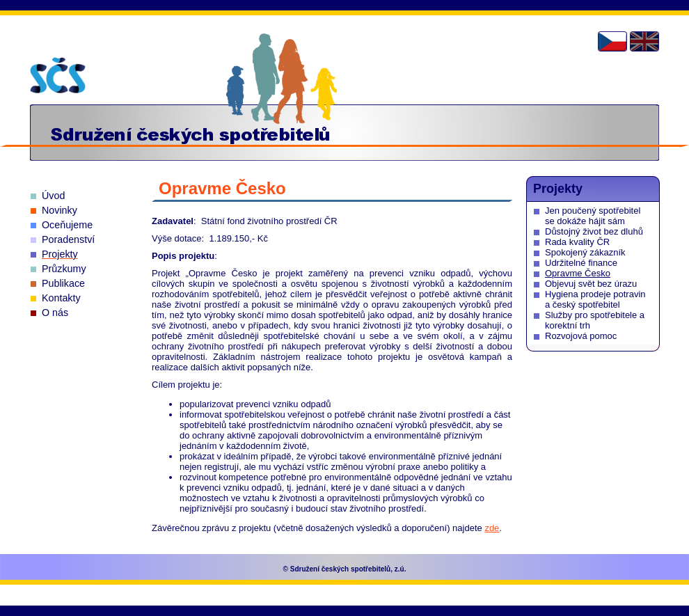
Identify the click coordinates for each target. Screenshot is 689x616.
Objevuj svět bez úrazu (591, 284)
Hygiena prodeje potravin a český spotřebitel (595, 299)
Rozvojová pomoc (581, 336)
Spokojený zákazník (585, 252)
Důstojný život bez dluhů (594, 231)
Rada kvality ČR (577, 242)
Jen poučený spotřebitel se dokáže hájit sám (593, 216)
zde (492, 528)
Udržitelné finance (581, 263)
